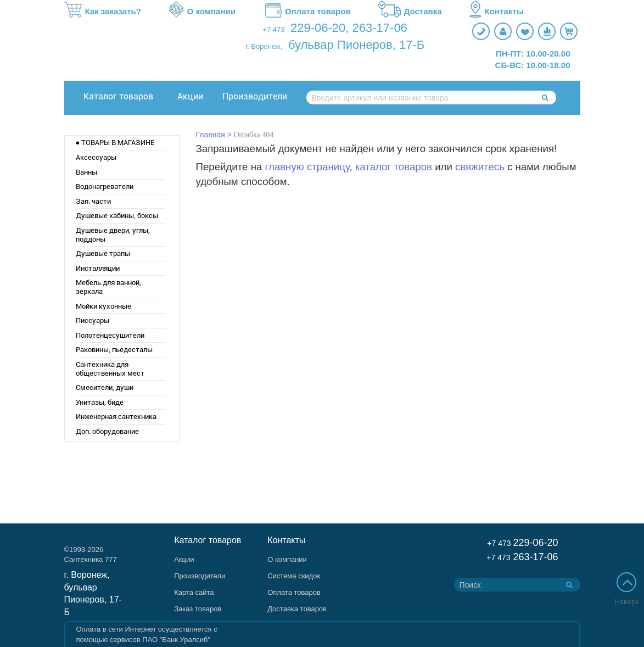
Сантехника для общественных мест (110, 369)
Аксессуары (96, 157)
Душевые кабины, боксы (117, 216)
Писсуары (93, 320)
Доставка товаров (297, 609)
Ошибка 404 (254, 135)
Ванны (86, 172)
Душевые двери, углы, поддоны (113, 235)
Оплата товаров (307, 12)
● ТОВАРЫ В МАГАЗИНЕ (115, 143)
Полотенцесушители (110, 335)
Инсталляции (98, 268)
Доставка (410, 12)
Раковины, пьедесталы (114, 350)
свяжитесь (480, 167)
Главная (211, 135)
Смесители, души (105, 387)
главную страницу (307, 167)
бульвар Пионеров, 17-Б (356, 45)
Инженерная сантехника (116, 417)
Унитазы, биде (100, 402)
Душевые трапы (103, 253)
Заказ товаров (198, 609)
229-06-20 (318, 28)
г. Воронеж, (264, 46)
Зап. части (93, 201)
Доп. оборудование (107, 431)
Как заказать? (103, 12)
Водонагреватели (105, 186)
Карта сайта (194, 592)
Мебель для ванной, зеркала (108, 287)
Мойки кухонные (103, 306)
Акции (190, 96)
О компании (202, 12)
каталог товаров (394, 167)
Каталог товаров (118, 96)
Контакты (497, 12)
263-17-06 (380, 28)
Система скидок (294, 576)
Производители (255, 96)
